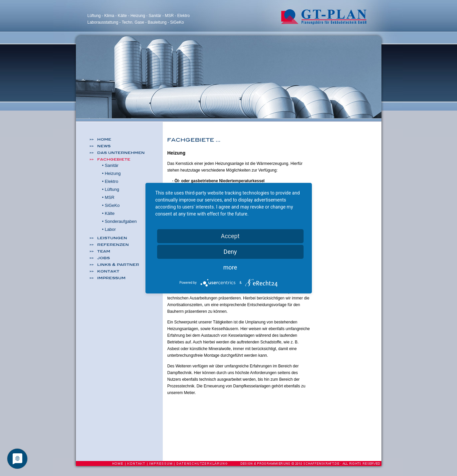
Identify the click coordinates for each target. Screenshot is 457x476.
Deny (230, 252)
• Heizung (112, 173)
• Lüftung (111, 189)
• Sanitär (110, 165)
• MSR (108, 197)
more (230, 267)
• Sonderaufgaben (119, 221)
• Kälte (109, 213)
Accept (230, 236)
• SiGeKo (111, 205)
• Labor (109, 229)
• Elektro (110, 181)
